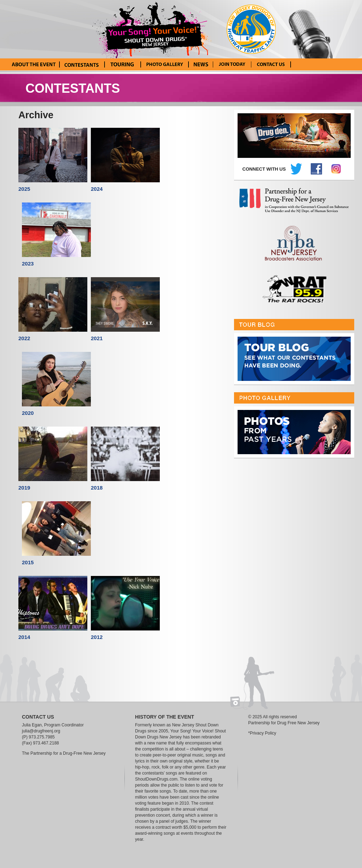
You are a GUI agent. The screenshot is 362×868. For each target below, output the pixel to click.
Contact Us (271, 64)
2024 (97, 189)
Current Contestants (81, 64)
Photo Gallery (164, 64)
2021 (97, 338)
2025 (24, 189)
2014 (24, 637)
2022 (24, 338)
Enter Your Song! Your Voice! (232, 64)
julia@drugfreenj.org (41, 731)
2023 (28, 264)
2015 (28, 562)
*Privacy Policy (262, 733)
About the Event (34, 64)
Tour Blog (122, 64)
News (201, 64)
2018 (97, 488)
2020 (28, 413)
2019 (24, 488)
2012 (97, 637)
